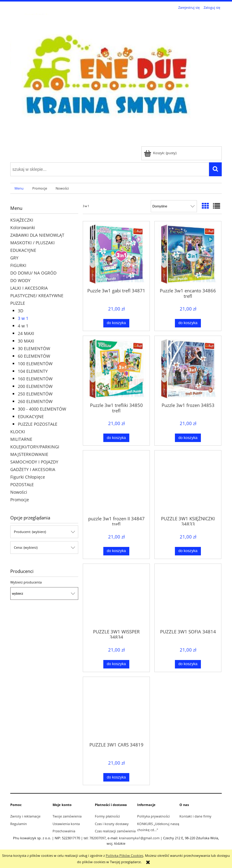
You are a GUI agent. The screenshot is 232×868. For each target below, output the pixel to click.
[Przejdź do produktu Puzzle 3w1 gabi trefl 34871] (116, 254)
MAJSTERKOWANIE (29, 454)
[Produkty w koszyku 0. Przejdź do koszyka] (161, 153)
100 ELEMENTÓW (35, 364)
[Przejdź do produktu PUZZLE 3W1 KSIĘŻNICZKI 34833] (188, 483)
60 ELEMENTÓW (34, 356)
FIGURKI (18, 265)
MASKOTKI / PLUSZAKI (32, 243)
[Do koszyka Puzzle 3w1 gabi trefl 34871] (116, 323)
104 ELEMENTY (33, 371)
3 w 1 (23, 318)
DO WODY (20, 280)
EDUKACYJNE (23, 250)
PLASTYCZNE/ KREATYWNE (37, 296)
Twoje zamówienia (67, 816)
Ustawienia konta (66, 824)
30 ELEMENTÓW (34, 348)
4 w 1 (23, 326)
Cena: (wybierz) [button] (26, 547)
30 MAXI (26, 341)
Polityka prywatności (153, 816)
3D (21, 311)
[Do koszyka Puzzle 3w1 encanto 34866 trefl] (188, 323)
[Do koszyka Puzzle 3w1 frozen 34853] (188, 438)
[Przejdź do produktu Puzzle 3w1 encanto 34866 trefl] (188, 254)
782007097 (98, 838)
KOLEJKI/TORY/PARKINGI (35, 447)
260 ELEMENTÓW (35, 401)
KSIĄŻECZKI (22, 220)
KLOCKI (18, 432)
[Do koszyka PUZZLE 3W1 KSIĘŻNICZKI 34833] (188, 551)
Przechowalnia (64, 831)
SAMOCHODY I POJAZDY (34, 462)
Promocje (20, 500)
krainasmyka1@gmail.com (139, 838)
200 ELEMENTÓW (35, 386)
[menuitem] (19, 188)
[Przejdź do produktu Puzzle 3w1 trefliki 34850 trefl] (116, 369)
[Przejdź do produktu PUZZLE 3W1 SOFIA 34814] (188, 596)
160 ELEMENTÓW (35, 379)
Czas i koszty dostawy (112, 824)
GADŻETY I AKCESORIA (33, 469)
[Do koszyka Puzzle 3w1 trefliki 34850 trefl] (116, 438)
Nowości (19, 492)
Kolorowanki (23, 228)
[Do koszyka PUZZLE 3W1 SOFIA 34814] (188, 664)
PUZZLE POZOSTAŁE (38, 424)
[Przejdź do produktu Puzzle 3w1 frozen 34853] (188, 369)
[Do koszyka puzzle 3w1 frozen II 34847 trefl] (116, 551)
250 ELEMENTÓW (35, 394)
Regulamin (19, 824)
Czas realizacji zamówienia (115, 831)
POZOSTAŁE (22, 484)
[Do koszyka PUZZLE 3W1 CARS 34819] (116, 777)
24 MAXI (26, 333)
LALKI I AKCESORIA (29, 288)
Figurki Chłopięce (28, 477)
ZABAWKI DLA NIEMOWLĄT (37, 235)
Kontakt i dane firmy (195, 816)
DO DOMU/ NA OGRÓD (33, 273)
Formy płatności (107, 816)
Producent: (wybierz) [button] (30, 532)
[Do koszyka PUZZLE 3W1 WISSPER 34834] (116, 664)
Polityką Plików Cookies (124, 855)
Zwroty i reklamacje (25, 816)
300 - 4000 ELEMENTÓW (42, 409)
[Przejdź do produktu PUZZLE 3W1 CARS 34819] (116, 709)
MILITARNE (21, 439)
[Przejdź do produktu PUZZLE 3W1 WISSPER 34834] (116, 596)
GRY (14, 258)
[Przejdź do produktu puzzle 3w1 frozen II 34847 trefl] (116, 483)
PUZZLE (18, 303)
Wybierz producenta (26, 582)
